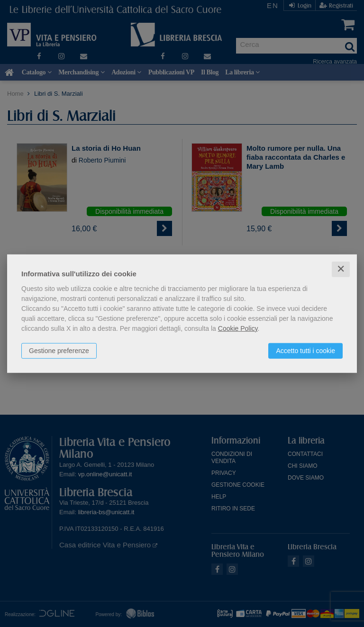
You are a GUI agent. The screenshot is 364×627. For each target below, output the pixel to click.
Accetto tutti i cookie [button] (305, 351)
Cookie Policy (238, 328)
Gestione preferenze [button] (59, 351)
